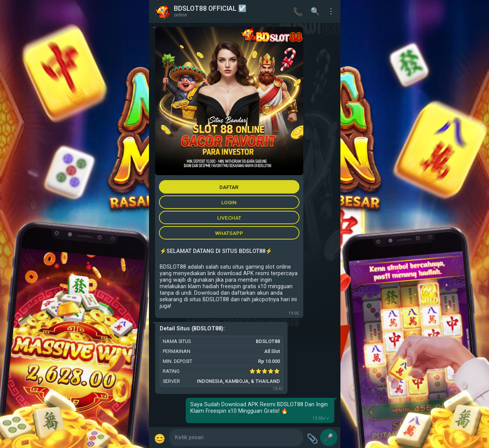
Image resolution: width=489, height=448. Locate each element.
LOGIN (229, 202)
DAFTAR (229, 187)
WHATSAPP (229, 233)
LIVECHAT (229, 218)
